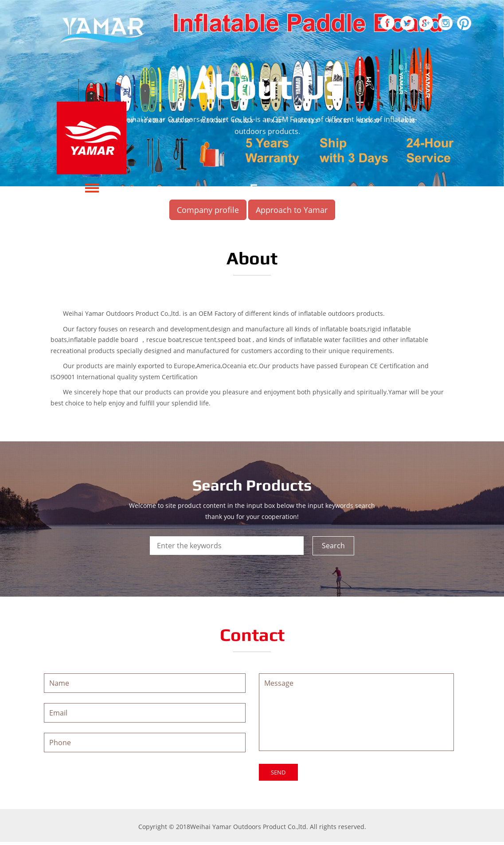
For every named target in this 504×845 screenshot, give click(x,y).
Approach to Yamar (292, 210)
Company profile (208, 210)
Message (356, 713)
